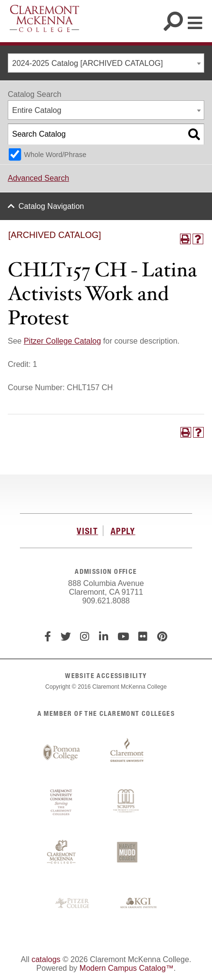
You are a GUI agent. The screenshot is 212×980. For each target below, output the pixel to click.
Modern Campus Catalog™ (127, 968)
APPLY (123, 531)
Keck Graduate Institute (139, 903)
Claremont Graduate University (127, 753)
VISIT (87, 531)
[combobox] (106, 63)
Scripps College (127, 803)
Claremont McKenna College (44, 18)
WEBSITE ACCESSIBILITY (106, 675)
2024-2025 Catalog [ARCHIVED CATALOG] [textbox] (88, 63)
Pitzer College (73, 903)
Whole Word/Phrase (55, 155)
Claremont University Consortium (62, 803)
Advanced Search (38, 178)
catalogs (46, 959)
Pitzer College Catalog (62, 341)
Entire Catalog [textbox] (37, 110)
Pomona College (62, 753)
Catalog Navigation (51, 206)
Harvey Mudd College (127, 853)
